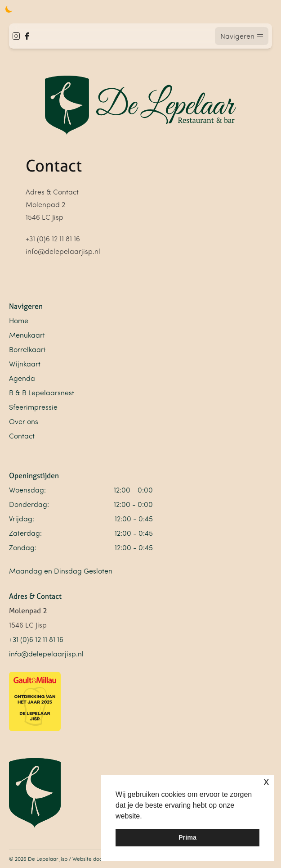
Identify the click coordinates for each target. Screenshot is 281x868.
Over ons (24, 421)
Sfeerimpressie (33, 407)
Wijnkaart (25, 364)
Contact (22, 436)
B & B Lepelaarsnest (42, 393)
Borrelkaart (27, 349)
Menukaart (27, 335)
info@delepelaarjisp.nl (46, 654)
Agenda (22, 378)
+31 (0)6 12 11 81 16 (36, 639)
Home (19, 321)
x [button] (266, 781)
